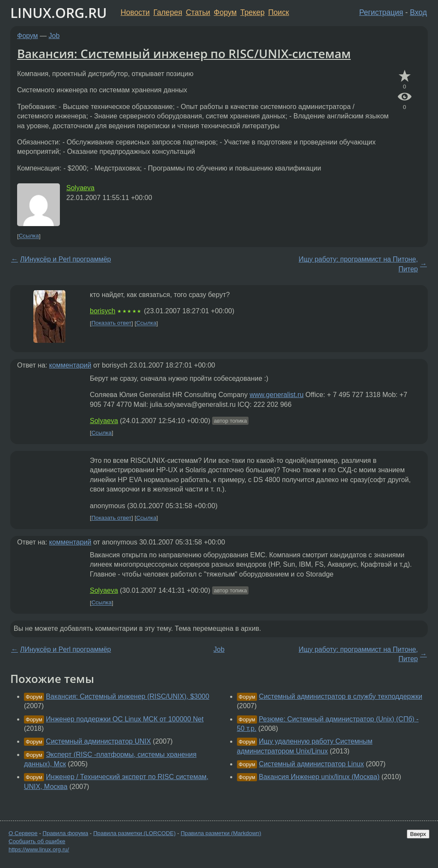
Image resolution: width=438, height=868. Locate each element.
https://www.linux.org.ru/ (39, 849)
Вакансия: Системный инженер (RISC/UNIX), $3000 (127, 696)
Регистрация (381, 12)
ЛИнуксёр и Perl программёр (65, 259)
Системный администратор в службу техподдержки (340, 696)
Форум (225, 12)
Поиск (279, 12)
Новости (135, 12)
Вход (418, 12)
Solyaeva (80, 188)
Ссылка (29, 236)
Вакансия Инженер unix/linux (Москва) (319, 777)
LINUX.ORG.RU (59, 13)
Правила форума (66, 833)
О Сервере (23, 833)
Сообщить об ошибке (37, 841)
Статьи (198, 12)
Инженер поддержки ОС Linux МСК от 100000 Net (125, 719)
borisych (103, 311)
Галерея (168, 12)
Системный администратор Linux (311, 764)
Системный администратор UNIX (98, 741)
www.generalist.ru (276, 395)
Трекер (253, 12)
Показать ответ (112, 323)
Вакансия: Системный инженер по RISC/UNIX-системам (184, 53)
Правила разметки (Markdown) (221, 833)
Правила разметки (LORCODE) (135, 833)
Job (54, 36)
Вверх (418, 834)
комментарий (70, 365)
